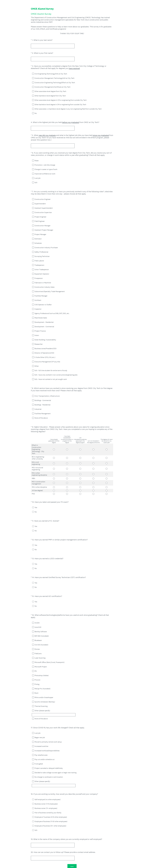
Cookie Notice (74, 864)
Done (72, 844)
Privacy (68, 864)
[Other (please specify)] (58, 697)
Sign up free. (81, 855)
